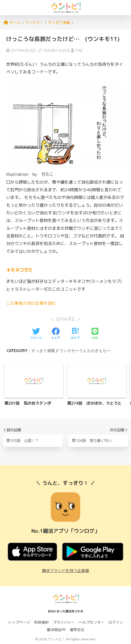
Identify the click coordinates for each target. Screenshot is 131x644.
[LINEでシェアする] (95, 334)
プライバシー (64, 622)
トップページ (19, 622)
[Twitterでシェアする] (36, 334)
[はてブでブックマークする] (75, 334)
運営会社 (77, 630)
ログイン (116, 622)
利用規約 (41, 622)
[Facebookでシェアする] (56, 334)
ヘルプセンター (92, 622)
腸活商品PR (56, 630)
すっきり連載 (43, 350)
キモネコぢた (20, 270)
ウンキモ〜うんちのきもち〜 (85, 350)
